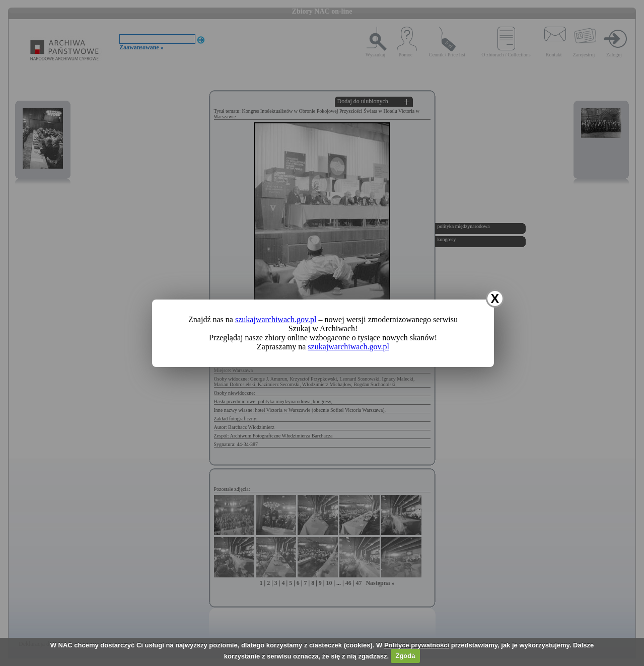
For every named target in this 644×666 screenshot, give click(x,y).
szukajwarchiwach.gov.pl (276, 319)
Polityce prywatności (417, 645)
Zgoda (405, 656)
